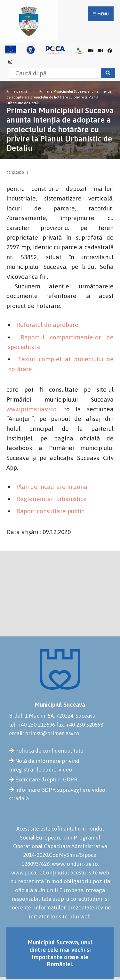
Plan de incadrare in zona (52, 487)
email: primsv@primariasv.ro (44, 733)
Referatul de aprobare (47, 325)
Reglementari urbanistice (52, 499)
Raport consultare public (50, 511)
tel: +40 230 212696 (32, 725)
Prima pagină (17, 91)
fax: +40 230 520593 (80, 725)
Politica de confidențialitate (49, 751)
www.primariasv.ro (32, 409)
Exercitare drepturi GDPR (46, 780)
